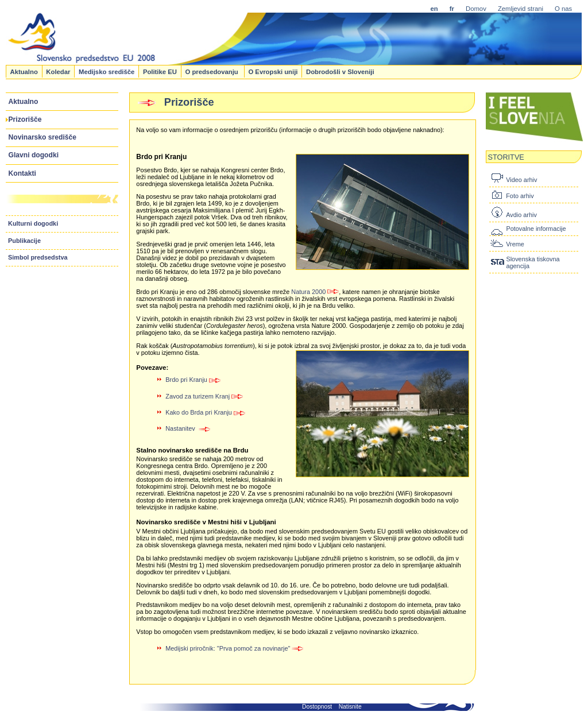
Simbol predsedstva (38, 257)
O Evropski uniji (273, 71)
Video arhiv (521, 180)
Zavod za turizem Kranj (204, 396)
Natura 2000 (315, 292)
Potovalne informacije (536, 229)
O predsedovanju (212, 71)
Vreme (515, 244)
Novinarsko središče (42, 137)
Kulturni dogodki (33, 223)
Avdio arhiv (521, 215)
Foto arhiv (520, 196)
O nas (563, 9)
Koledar (58, 71)
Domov (476, 9)
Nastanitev (188, 428)
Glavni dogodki (34, 155)
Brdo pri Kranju (193, 380)
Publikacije (24, 241)
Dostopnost (317, 707)
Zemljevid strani (521, 9)
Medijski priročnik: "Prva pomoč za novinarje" (235, 648)
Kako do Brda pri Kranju (205, 412)
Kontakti (22, 173)
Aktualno (24, 71)
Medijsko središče (107, 71)
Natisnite (350, 707)
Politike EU (160, 71)
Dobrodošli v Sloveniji (340, 71)
